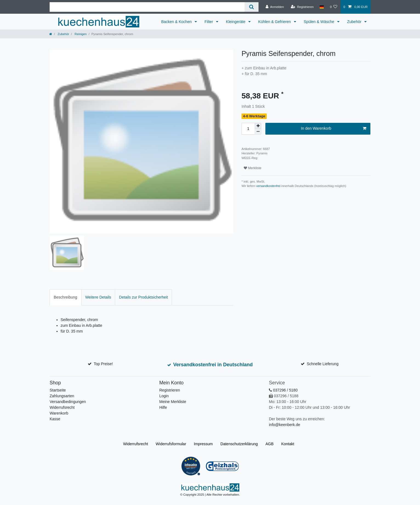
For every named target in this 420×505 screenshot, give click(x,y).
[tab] (66, 297)
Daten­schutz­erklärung (239, 444)
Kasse (55, 419)
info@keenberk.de (285, 425)
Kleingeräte (236, 22)
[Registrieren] (302, 7)
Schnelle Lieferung (323, 364)
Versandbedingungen (68, 402)
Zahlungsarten (62, 396)
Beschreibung (66, 297)
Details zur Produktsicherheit (143, 297)
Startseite (58, 390)
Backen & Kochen (177, 22)
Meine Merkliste (173, 402)
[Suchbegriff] (147, 7)
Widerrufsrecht (62, 407)
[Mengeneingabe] (248, 129)
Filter (209, 22)
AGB (269, 444)
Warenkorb (59, 413)
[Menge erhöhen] (258, 126)
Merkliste (252, 168)
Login (164, 396)
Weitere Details (98, 297)
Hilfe (163, 407)
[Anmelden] (275, 7)
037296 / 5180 (283, 390)
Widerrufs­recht (136, 444)
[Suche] (252, 7)
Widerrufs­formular (171, 444)
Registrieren (170, 390)
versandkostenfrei (268, 186)
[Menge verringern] (258, 132)
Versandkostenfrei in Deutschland (213, 365)
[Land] (322, 7)
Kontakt (288, 444)
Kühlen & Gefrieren (275, 22)
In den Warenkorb (334, 129)
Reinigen (80, 34)
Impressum (203, 444)
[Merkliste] (334, 7)
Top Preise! (103, 364)
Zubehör (355, 22)
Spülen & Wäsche (320, 22)
